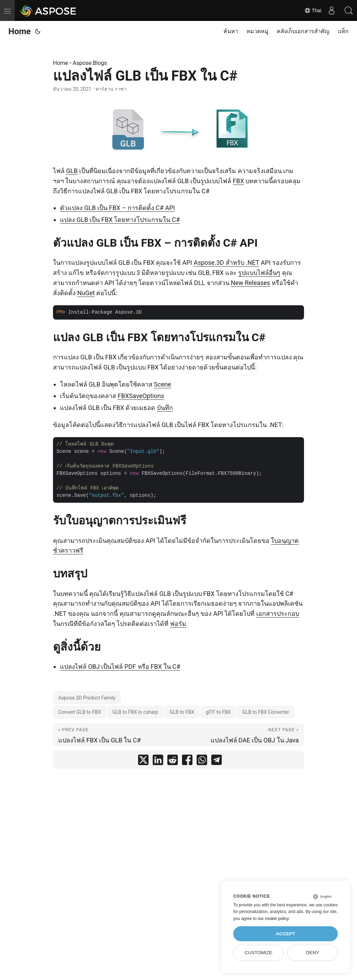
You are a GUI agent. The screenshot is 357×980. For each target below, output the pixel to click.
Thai (312, 10)
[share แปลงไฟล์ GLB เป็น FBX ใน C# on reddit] (173, 761)
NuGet (86, 293)
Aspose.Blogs (90, 63)
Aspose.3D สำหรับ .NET (226, 263)
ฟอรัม (178, 624)
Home (20, 31)
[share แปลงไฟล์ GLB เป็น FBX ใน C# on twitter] (143, 761)
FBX (238, 181)
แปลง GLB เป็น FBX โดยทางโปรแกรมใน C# (120, 220)
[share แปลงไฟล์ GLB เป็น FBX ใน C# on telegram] (217, 761)
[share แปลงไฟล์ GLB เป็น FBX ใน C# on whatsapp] (202, 761)
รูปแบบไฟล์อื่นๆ (259, 273)
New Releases (250, 283)
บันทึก (165, 408)
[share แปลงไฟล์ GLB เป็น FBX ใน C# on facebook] (187, 761)
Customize (259, 953)
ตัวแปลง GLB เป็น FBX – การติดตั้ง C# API (117, 208)
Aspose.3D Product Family (87, 698)
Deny (313, 953)
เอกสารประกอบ (278, 614)
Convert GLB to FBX (80, 712)
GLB (72, 171)
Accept (286, 934)
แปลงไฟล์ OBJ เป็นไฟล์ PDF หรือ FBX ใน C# (120, 667)
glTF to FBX (218, 712)
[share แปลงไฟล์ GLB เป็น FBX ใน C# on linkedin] (158, 761)
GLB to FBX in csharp (135, 712)
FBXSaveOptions (141, 396)
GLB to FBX (182, 712)
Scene (163, 384)
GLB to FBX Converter (266, 712)
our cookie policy (273, 919)
